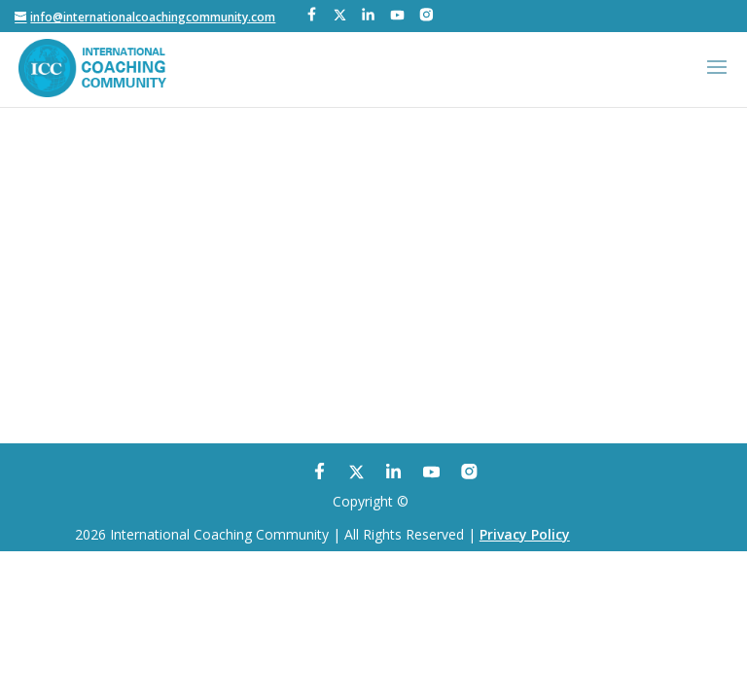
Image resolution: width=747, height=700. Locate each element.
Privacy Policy (525, 534)
